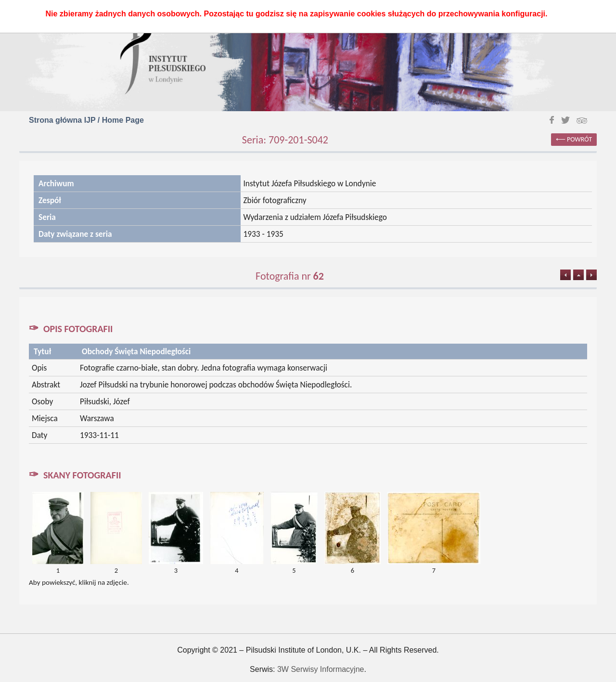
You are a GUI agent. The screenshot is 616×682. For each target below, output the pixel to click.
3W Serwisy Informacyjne (321, 669)
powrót (579, 139)
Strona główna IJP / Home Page (86, 120)
